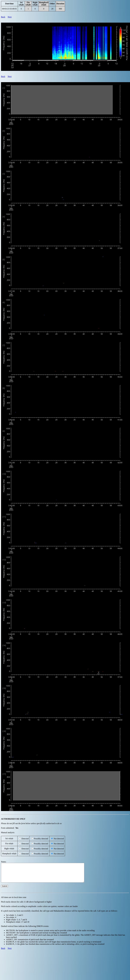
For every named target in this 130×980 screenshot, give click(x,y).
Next (10, 17)
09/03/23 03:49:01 (9, 9)
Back (3, 17)
